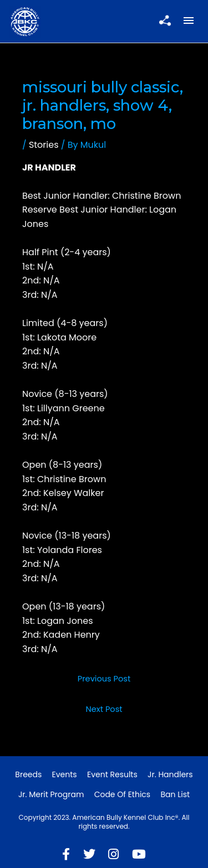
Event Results (112, 774)
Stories (44, 145)
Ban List (175, 794)
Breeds (28, 774)
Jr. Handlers (170, 774)
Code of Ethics (123, 794)
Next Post (104, 709)
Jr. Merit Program (51, 794)
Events (65, 774)
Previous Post (104, 679)
